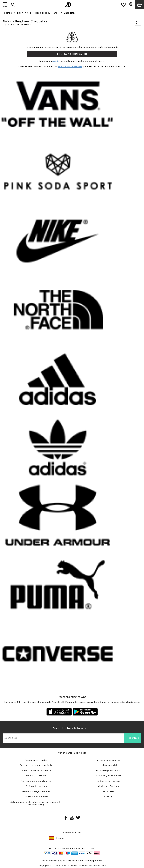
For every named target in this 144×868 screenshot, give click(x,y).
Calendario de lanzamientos (36, 770)
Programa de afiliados (36, 797)
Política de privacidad (108, 781)
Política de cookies (36, 786)
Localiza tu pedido (108, 765)
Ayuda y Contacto (36, 776)
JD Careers (108, 791)
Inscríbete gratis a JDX (108, 770)
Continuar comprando (72, 54)
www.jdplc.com (93, 861)
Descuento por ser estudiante (36, 765)
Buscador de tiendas (36, 760)
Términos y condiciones (108, 776)
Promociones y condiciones (36, 781)
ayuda (56, 61)
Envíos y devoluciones (108, 760)
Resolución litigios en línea (36, 791)
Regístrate (133, 738)
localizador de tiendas (70, 66)
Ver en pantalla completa (72, 753)
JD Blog (108, 797)
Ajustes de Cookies (108, 786)
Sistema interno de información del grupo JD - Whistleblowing (36, 803)
